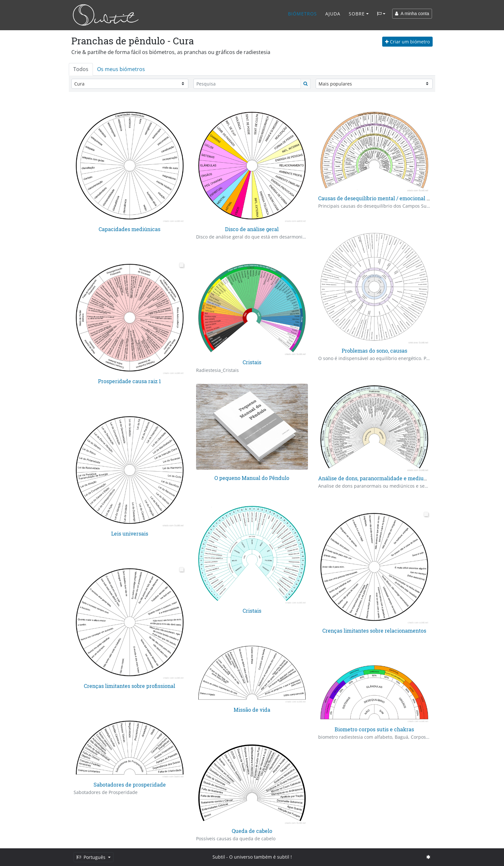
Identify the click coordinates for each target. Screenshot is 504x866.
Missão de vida (252, 710)
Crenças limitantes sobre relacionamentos (374, 631)
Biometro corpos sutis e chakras (374, 729)
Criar (407, 42)
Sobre (357, 14)
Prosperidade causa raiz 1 (130, 381)
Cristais (252, 362)
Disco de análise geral (252, 229)
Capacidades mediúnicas (130, 229)
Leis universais (130, 533)
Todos (81, 69)
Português (92, 857)
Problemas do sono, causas (374, 351)
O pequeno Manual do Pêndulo (252, 478)
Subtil (219, 857)
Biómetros (302, 14)
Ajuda (333, 14)
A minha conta (412, 14)
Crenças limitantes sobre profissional (130, 686)
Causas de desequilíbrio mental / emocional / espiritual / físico (395, 198)
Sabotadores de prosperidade (130, 785)
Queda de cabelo (252, 831)
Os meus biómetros (121, 69)
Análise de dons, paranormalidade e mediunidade (379, 478)
